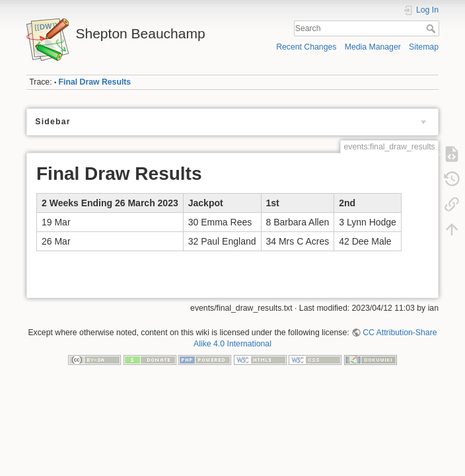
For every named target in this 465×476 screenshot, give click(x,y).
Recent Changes (306, 47)
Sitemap (424, 47)
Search (432, 28)
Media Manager (373, 47)
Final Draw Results (95, 82)
